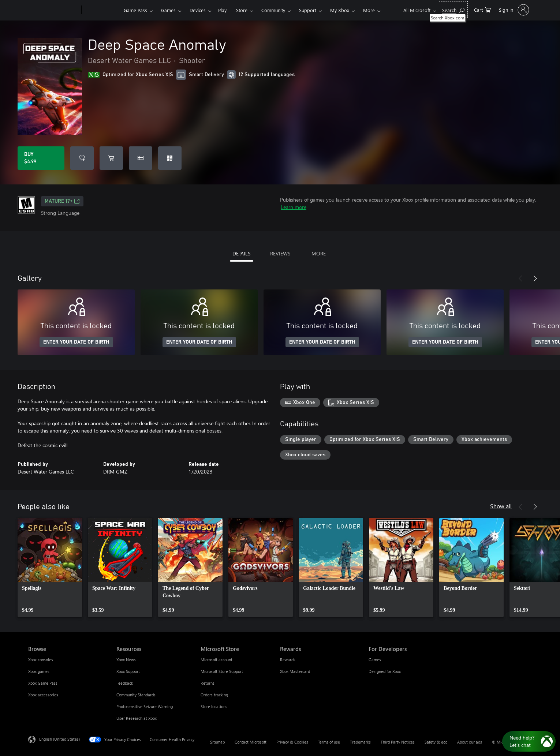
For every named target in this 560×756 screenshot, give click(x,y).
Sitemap (217, 742)
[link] (50, 568)
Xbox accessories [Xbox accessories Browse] (43, 695)
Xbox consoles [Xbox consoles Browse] (41, 660)
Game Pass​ (135, 10)
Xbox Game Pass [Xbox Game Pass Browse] (43, 683)
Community (273, 10)
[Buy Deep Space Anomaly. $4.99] (41, 158)
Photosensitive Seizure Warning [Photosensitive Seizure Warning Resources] (145, 706)
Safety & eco (436, 742)
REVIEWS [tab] (280, 253)
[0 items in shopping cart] (482, 9)
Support (308, 10)
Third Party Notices (398, 742)
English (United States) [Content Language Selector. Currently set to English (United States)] (59, 739)
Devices (198, 10)
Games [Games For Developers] (375, 660)
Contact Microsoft (251, 742)
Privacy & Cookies (292, 742)
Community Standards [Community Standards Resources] (136, 695)
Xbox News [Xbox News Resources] (126, 660)
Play (222, 10)
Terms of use (329, 742)
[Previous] (520, 278)
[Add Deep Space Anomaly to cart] (111, 158)
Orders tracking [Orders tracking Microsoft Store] (214, 695)
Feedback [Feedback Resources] (125, 683)
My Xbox (340, 10)
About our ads (470, 742)
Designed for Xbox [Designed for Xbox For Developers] (385, 671)
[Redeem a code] (170, 158)
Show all (501, 506)
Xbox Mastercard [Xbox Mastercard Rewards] (295, 671)
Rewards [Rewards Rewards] (288, 660)
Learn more (294, 207)
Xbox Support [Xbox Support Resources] (128, 671)
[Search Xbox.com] (453, 9)
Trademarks (360, 742)
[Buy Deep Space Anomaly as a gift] (141, 158)
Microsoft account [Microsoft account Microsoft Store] (216, 660)
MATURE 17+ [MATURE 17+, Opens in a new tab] (62, 201)
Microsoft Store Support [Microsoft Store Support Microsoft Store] (222, 671)
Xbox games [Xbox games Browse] (39, 671)
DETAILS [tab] (241, 253)
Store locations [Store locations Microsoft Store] (214, 706)
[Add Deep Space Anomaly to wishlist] (82, 158)
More (369, 10)
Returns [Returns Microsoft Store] (208, 683)
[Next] (535, 278)
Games (168, 10)
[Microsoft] (53, 10)
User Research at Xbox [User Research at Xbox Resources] (137, 718)
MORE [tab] (319, 253)
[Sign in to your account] (513, 10)
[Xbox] (102, 10)
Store (242, 10)
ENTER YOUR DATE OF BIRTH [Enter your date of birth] (76, 342)
